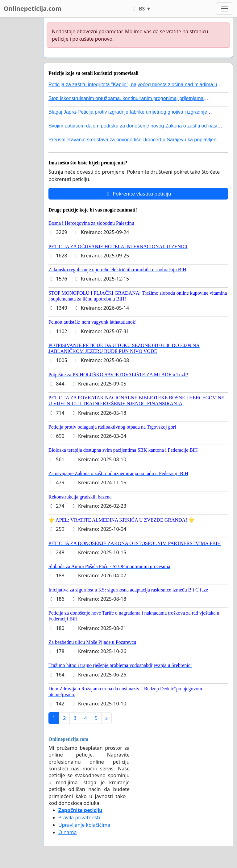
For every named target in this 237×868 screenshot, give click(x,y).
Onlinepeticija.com (33, 8)
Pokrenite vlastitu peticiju (138, 194)
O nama (67, 832)
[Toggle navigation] (225, 9)
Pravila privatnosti (79, 818)
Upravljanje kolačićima (84, 825)
